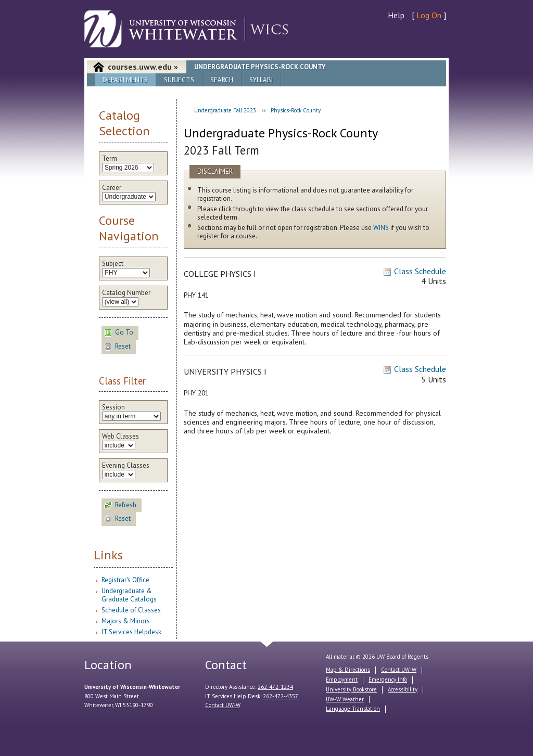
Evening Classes (126, 466)
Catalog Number (126, 293)
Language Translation (353, 709)
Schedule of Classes (131, 610)
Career (112, 188)
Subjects (179, 80)
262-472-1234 (275, 687)
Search (222, 80)
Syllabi (261, 80)
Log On (429, 15)
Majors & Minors (126, 621)
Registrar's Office (125, 580)
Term (110, 159)
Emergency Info (388, 680)
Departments (125, 80)
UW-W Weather (345, 699)
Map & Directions (348, 670)
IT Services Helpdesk (131, 632)
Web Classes (120, 437)
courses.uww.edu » (143, 67)
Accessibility (403, 689)
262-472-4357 (281, 696)
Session (113, 407)
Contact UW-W (223, 705)
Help (396, 15)
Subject (113, 264)
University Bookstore (351, 689)
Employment (342, 680)
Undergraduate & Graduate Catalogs (129, 595)
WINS (381, 228)
